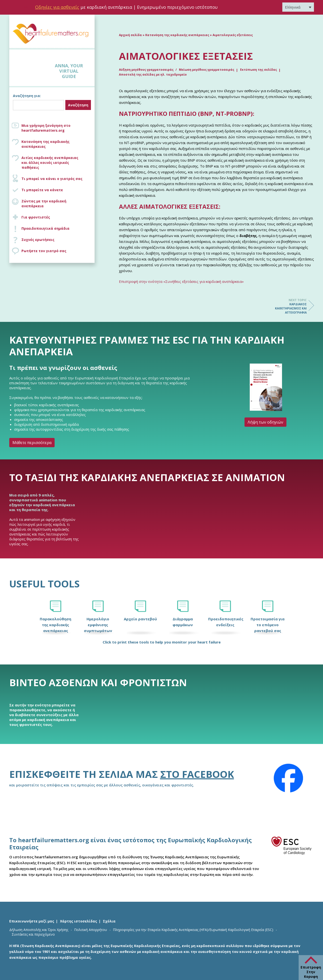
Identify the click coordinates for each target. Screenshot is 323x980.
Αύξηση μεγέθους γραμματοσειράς (147, 70)
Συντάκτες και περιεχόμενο (33, 934)
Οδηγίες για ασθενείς (57, 7)
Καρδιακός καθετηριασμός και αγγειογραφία (287, 306)
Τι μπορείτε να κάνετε (42, 190)
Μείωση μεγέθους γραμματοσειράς (207, 70)
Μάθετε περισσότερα (32, 443)
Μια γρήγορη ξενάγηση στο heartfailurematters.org (46, 128)
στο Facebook (197, 774)
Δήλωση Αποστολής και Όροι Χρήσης (39, 930)
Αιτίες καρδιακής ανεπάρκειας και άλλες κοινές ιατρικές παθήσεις (57, 163)
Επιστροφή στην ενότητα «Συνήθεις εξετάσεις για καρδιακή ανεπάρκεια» (181, 281)
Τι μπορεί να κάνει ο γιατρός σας (52, 179)
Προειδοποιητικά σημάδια (45, 228)
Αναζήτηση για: (27, 96)
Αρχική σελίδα (130, 35)
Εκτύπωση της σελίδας (259, 70)
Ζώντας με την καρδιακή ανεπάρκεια (44, 203)
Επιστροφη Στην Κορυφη (311, 972)
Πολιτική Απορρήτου (91, 930)
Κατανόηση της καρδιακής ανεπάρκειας (45, 144)
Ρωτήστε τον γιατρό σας (44, 251)
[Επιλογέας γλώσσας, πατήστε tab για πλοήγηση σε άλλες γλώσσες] (298, 7)
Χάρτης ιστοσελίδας (78, 921)
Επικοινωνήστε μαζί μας (32, 921)
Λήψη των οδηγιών (265, 422)
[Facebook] (288, 778)
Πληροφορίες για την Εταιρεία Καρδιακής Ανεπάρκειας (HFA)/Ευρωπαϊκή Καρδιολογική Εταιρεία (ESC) (193, 930)
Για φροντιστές (36, 217)
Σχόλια (109, 921)
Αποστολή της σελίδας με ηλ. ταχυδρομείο (153, 74)
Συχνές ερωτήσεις (38, 240)
